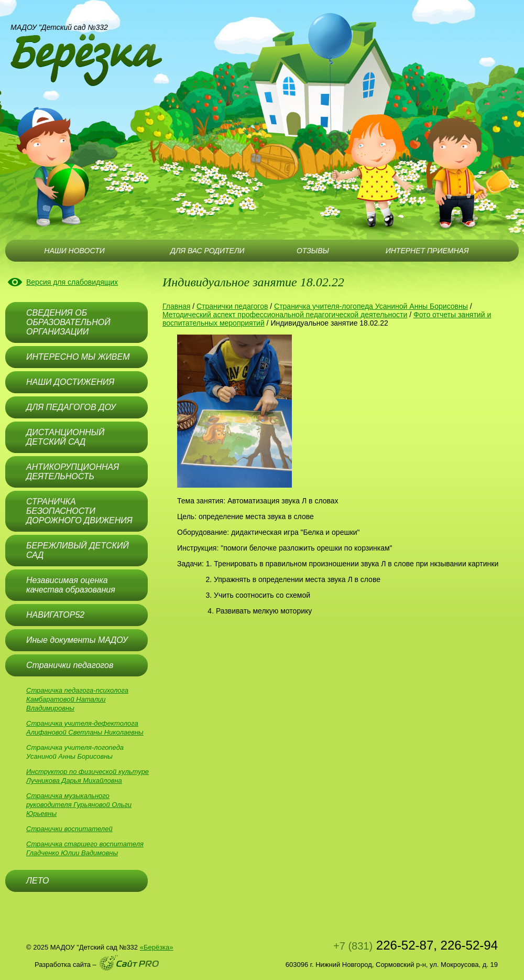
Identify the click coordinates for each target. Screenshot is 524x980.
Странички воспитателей (69, 829)
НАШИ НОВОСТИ (74, 251)
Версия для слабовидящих (72, 282)
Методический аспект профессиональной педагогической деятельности (285, 315)
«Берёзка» (157, 947)
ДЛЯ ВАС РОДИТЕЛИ (207, 251)
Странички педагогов (232, 306)
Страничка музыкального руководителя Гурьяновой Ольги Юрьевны (79, 805)
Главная (176, 306)
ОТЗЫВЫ (313, 251)
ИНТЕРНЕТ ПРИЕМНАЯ (427, 251)
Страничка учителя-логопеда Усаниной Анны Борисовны (371, 306)
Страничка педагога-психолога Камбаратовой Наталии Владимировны (77, 699)
